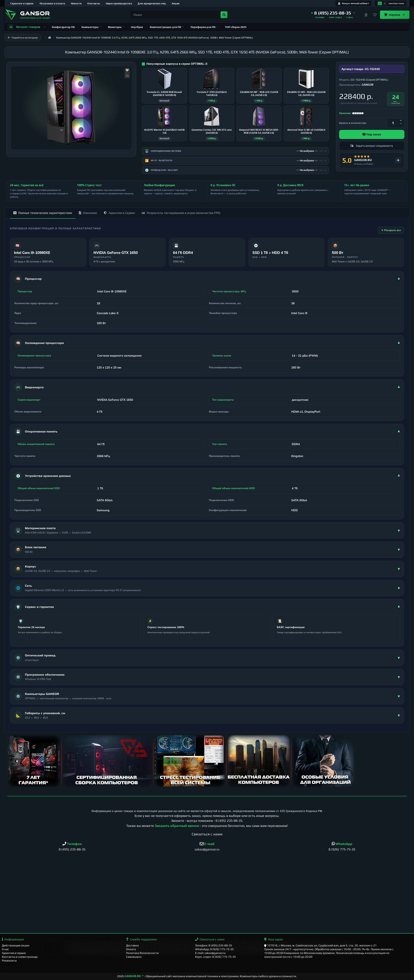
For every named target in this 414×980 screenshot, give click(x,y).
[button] (333, 13)
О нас (5, 949)
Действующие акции (16, 945)
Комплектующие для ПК (167, 27)
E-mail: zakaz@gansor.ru (210, 953)
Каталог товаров (27, 27)
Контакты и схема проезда (20, 957)
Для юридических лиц (152, 3)
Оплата (131, 949)
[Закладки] (375, 15)
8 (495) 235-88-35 (229, 821)
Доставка (132, 945)
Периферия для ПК (204, 27)
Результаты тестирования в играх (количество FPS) (181, 213)
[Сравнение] (366, 15)
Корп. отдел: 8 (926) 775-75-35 (215, 957)
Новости (76, 3)
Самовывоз (134, 957)
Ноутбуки (137, 27)
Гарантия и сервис (22, 3)
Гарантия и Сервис (119, 213)
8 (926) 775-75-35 (342, 849)
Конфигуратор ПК (63, 27)
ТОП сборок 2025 (236, 27)
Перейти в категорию (23, 38)
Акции (176, 3)
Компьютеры (91, 27)
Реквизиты (9, 960)
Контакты (94, 3)
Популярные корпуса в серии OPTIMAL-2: (177, 64)
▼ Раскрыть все (391, 230)
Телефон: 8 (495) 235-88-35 (214, 945)
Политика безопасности (142, 953)
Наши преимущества (119, 3)
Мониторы (116, 27)
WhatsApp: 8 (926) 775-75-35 (214, 949)
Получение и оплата (52, 3)
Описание (88, 213)
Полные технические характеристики (43, 213)
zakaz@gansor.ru (207, 849)
